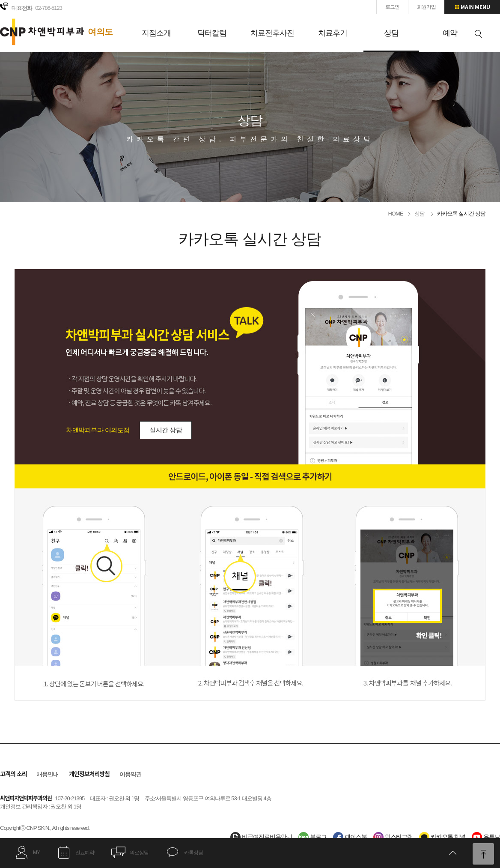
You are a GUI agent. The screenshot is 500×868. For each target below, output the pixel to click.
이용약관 (131, 774)
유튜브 (486, 837)
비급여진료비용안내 (261, 837)
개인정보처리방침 (89, 774)
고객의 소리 (13, 774)
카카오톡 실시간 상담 (461, 214)
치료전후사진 (272, 33)
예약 (450, 33)
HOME (395, 214)
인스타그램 (393, 837)
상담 (391, 33)
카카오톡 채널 (442, 837)
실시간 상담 (166, 430)
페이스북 (350, 837)
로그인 (392, 7)
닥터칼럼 (212, 33)
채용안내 (48, 774)
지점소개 (156, 33)
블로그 (312, 837)
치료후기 (333, 33)
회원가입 (426, 7)
